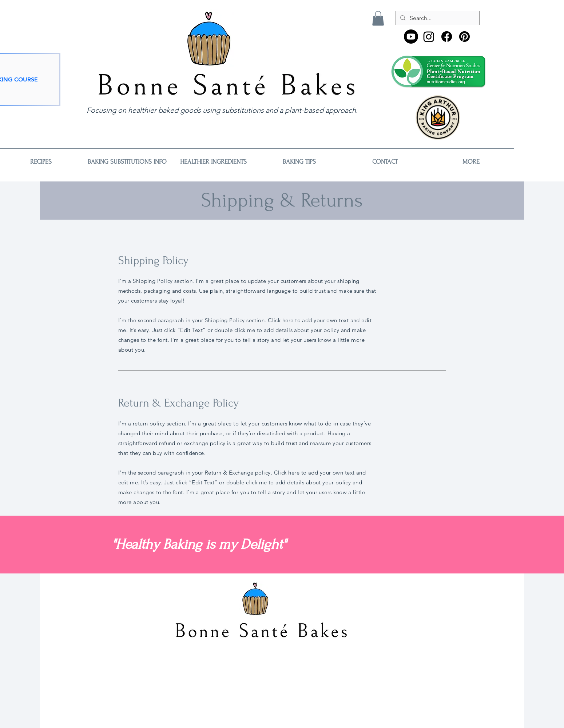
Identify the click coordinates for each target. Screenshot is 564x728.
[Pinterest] (464, 37)
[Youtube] (411, 37)
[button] (378, 18)
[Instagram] (429, 37)
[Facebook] (447, 37)
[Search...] (437, 18)
